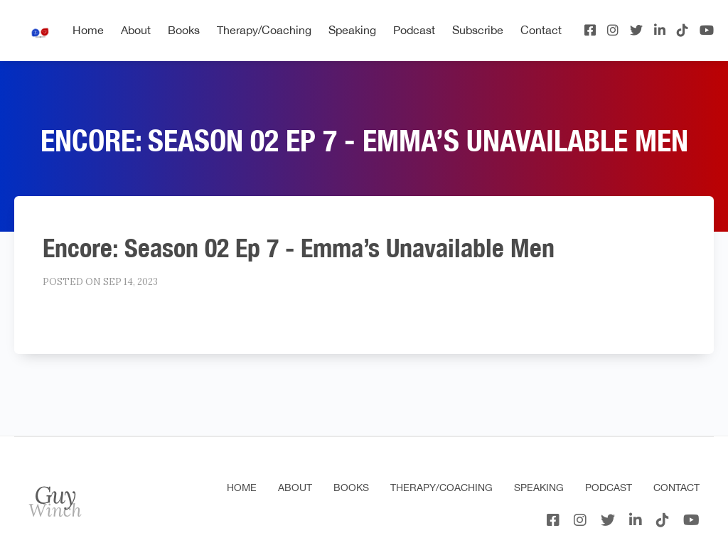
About (136, 30)
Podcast (414, 30)
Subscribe (478, 30)
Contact (541, 30)
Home (88, 30)
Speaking (352, 30)
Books (184, 30)
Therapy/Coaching (264, 30)
